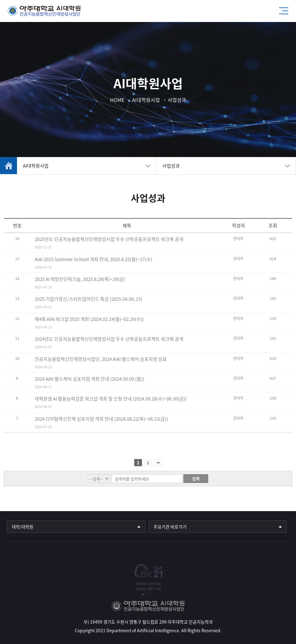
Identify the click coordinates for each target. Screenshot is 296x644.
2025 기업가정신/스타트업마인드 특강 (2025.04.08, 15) (88, 299)
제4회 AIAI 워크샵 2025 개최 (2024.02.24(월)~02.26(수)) (89, 319)
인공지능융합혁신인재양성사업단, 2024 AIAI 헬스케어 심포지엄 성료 (101, 359)
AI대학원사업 (36, 166)
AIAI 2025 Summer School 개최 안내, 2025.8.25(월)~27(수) (93, 259)
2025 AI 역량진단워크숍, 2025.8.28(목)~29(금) (80, 279)
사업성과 (171, 166)
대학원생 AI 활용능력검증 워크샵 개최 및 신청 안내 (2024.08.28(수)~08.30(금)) (111, 399)
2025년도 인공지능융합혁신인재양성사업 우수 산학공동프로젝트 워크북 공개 (109, 239)
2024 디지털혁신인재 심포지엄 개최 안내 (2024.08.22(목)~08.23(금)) (101, 419)
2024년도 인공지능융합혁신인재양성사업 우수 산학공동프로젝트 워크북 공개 (109, 339)
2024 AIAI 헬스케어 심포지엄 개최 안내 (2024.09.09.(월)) (89, 379)
